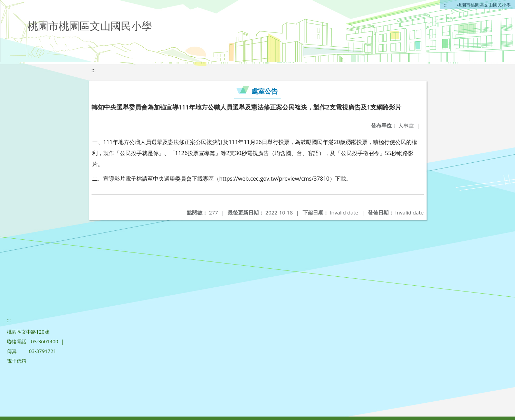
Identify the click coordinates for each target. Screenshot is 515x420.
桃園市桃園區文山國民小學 (484, 5)
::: (446, 5)
